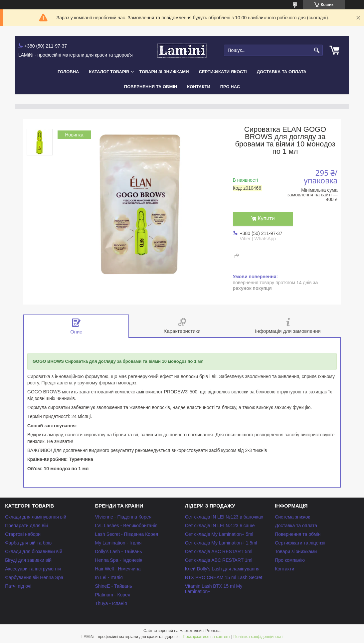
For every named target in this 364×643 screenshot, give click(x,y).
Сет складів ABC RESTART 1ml (219, 560)
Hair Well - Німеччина (118, 569)
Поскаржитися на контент (206, 637)
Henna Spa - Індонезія (118, 560)
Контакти (199, 87)
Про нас (230, 87)
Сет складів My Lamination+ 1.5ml (221, 543)
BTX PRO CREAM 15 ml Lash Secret (224, 577)
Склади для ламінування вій (36, 517)
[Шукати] (317, 50)
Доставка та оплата (282, 72)
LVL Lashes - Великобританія (126, 526)
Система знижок (292, 517)
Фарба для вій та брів (28, 543)
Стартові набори (23, 534)
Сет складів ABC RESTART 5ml (219, 551)
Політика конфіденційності (258, 637)
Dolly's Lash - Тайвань (118, 551)
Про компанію (290, 560)
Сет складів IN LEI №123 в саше (220, 526)
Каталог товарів (109, 72)
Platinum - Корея (112, 595)
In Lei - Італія (109, 577)
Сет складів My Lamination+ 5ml (219, 534)
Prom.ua (213, 631)
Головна (68, 72)
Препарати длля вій (26, 526)
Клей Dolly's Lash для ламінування (222, 569)
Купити (266, 218)
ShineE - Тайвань (113, 586)
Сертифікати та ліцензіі (300, 543)
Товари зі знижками (164, 72)
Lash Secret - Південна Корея (126, 534)
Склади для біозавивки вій (34, 551)
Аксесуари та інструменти (33, 569)
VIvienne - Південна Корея (123, 517)
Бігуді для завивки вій (28, 560)
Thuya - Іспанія (111, 603)
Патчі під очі (18, 586)
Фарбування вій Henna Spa (34, 577)
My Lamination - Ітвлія (118, 543)
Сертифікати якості (223, 72)
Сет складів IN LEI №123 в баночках (224, 517)
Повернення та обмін (151, 87)
